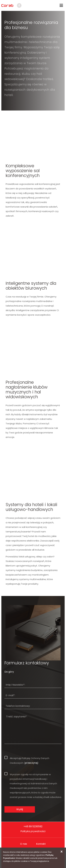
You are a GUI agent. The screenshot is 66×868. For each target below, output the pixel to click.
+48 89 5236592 (33, 826)
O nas (24, 844)
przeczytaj (31, 763)
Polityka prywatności (33, 831)
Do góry (9, 672)
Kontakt (41, 844)
